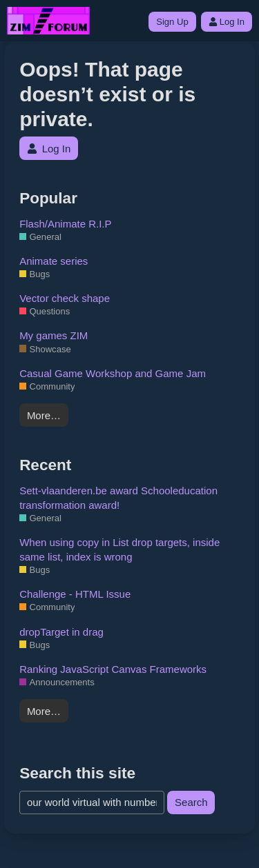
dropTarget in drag (61, 632)
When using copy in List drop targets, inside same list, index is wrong (119, 549)
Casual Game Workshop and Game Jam (113, 373)
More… (44, 415)
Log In (227, 22)
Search (191, 802)
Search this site (77, 773)
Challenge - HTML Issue (75, 594)
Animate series (54, 261)
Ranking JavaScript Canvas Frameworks (113, 669)
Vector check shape (65, 298)
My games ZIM (54, 335)
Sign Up (172, 22)
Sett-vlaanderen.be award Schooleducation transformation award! (118, 498)
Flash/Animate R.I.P (65, 224)
